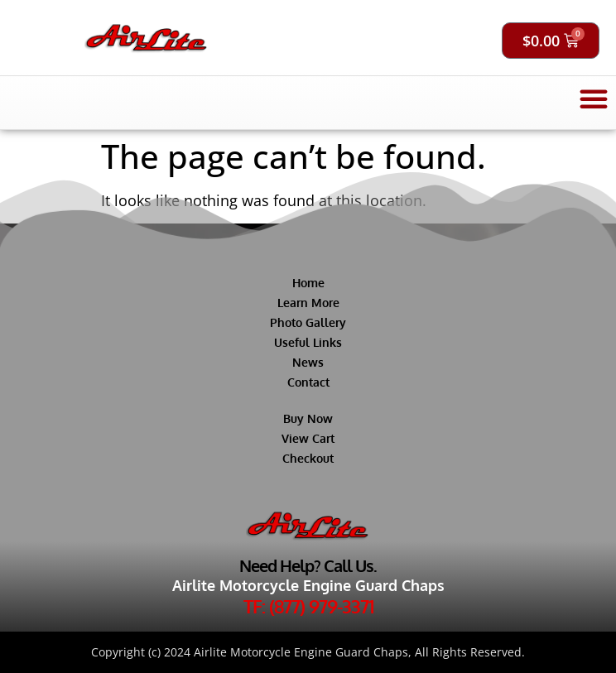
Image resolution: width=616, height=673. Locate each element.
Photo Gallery (308, 322)
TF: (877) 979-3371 (308, 606)
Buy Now (308, 418)
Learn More (308, 303)
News (308, 362)
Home (308, 283)
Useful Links (308, 342)
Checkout (308, 458)
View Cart (308, 438)
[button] (594, 99)
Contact (308, 382)
